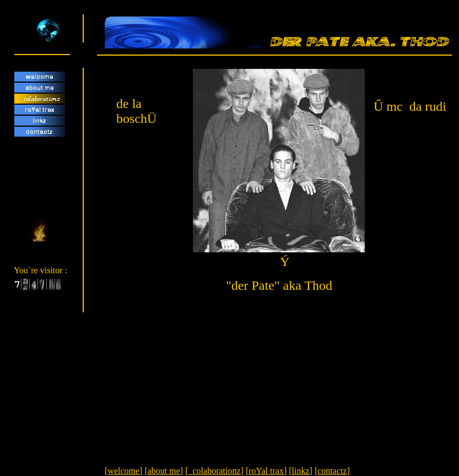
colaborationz (214, 471)
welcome (123, 471)
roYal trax (266, 471)
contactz (332, 471)
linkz (301, 471)
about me (164, 471)
